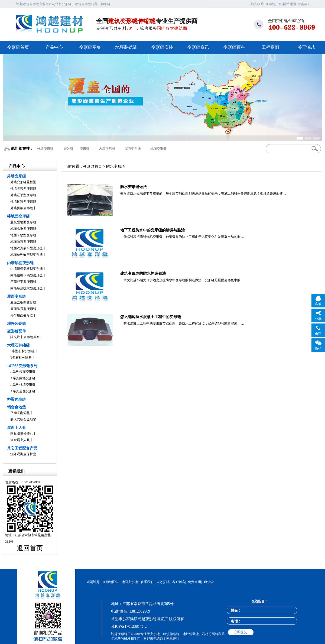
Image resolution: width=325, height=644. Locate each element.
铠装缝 (69, 149)
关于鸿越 (306, 47)
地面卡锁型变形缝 (23, 235)
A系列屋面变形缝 (23, 391)
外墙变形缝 (45, 149)
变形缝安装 (162, 47)
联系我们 (147, 582)
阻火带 (15, 337)
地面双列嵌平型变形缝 (27, 248)
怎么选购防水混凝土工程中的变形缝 (151, 317)
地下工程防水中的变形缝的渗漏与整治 (152, 230)
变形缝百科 (234, 47)
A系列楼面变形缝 (23, 372)
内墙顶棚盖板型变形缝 (27, 269)
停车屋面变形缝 (22, 315)
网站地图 (290, 4)
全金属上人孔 (20, 440)
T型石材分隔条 (21, 358)
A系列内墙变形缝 (23, 378)
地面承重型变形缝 (23, 229)
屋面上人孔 (17, 428)
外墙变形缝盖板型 (23, 182)
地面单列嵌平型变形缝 (27, 255)
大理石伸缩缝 (18, 345)
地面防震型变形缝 (23, 242)
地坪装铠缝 (126, 47)
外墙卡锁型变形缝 (23, 189)
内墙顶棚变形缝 (20, 263)
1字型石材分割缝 (22, 351)
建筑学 (209, 582)
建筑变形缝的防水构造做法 (143, 274)
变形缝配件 (17, 331)
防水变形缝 (116, 166)
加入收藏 (257, 4)
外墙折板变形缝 (22, 208)
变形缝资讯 (198, 47)
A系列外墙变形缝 (23, 385)
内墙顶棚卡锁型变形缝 (27, 275)
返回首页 (30, 548)
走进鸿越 (93, 582)
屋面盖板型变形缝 (23, 302)
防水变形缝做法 (134, 187)
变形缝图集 (90, 47)
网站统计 (173, 639)
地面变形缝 (158, 149)
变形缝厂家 (274, 4)
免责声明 (194, 582)
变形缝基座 (31, 337)
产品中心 (54, 47)
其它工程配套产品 (22, 448)
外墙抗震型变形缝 (23, 202)
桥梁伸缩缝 (17, 399)
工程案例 (270, 47)
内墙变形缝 (107, 149)
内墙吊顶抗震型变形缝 (27, 288)
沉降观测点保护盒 (23, 454)
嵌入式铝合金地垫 (23, 419)
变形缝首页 (18, 47)
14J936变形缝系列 (22, 366)
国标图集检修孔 (22, 433)
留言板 (303, 4)
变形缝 (84, 149)
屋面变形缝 (133, 149)
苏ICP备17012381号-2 (129, 627)
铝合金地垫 (17, 407)
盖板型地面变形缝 (23, 222)
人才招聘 (163, 582)
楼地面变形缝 (18, 216)
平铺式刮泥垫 (20, 413)
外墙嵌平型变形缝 (23, 195)
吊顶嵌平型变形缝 (23, 282)
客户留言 (179, 582)
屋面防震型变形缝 (23, 309)
